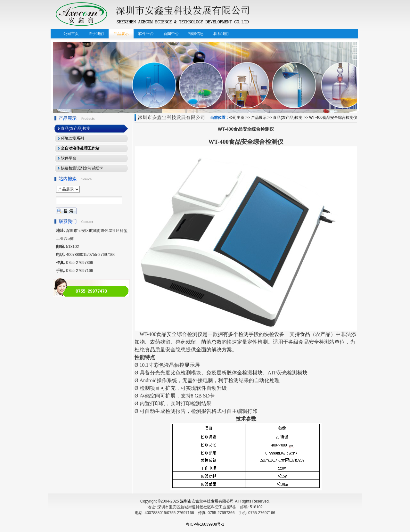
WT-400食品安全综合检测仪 (333, 118)
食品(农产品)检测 (288, 118)
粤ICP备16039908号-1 (205, 524)
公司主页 (237, 118)
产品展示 (259, 118)
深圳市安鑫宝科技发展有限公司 (207, 501)
